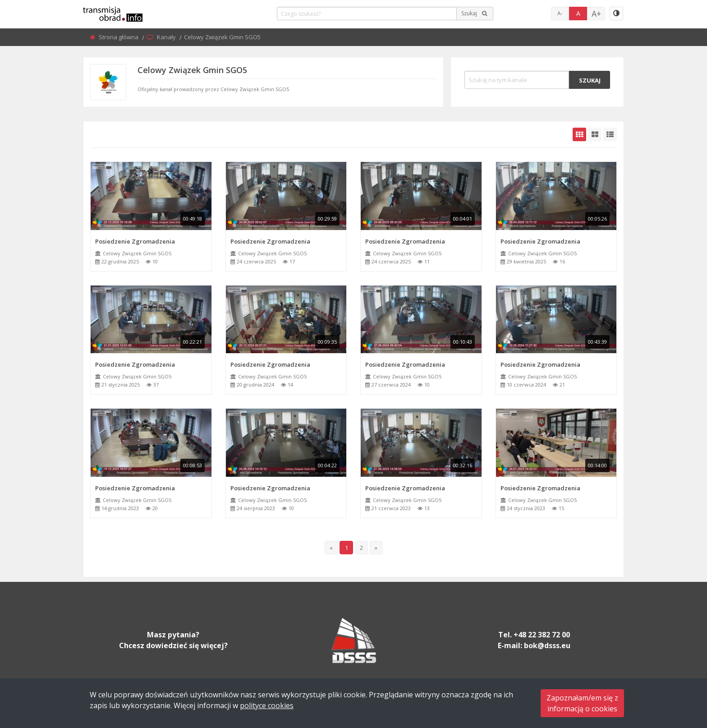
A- (560, 13)
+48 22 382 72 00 (542, 635)
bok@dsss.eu (547, 645)
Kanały (167, 37)
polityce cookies (267, 705)
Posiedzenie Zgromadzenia (135, 241)
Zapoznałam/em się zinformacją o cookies (582, 703)
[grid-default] (579, 134)
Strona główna (119, 37)
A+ (596, 14)
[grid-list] (610, 134)
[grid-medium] (595, 134)
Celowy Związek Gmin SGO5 (137, 253)
